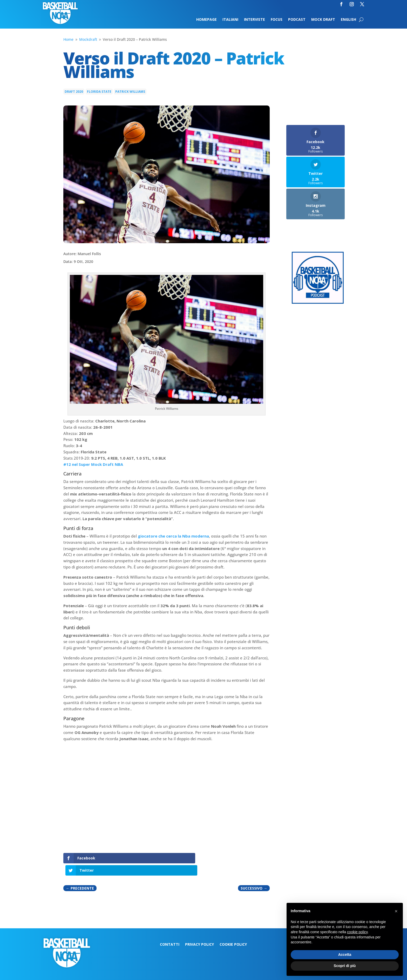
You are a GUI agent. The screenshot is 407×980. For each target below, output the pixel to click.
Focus (277, 20)
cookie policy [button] (357, 932)
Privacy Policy (199, 932)
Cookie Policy (233, 932)
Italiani (230, 20)
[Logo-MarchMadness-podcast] (318, 302)
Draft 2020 (74, 92)
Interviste (255, 20)
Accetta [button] (345, 955)
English (348, 20)
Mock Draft (323, 20)
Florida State (99, 92)
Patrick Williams (130, 92)
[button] (396, 911)
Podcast (297, 20)
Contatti (170, 932)
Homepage (206, 20)
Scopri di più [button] (345, 966)
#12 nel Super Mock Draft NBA (93, 464)
